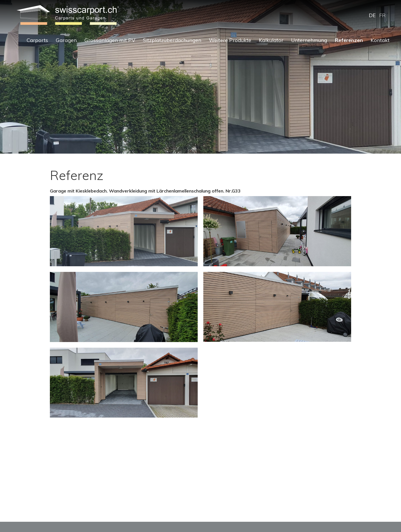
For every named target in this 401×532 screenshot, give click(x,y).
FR (382, 15)
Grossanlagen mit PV (110, 40)
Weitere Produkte (230, 40)
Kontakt (380, 40)
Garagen (66, 40)
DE (372, 15)
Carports (37, 40)
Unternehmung (309, 40)
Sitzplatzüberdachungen (172, 40)
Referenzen (349, 40)
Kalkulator (271, 40)
